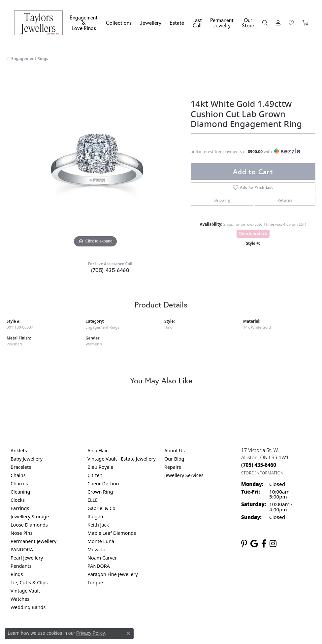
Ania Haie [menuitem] (98, 451)
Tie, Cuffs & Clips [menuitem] (29, 582)
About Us (175, 451)
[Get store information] (262, 473)
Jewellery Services (184, 475)
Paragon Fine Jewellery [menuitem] (113, 574)
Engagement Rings (30, 59)
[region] (95, 161)
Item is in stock (253, 233)
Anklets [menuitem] (19, 451)
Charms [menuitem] (19, 483)
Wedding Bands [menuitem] (28, 607)
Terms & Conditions (168, 635)
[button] (265, 23)
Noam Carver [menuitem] (102, 558)
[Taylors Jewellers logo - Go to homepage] (40, 23)
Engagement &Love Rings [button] (84, 23)
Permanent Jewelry (222, 23)
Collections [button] (119, 23)
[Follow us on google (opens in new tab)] (254, 544)
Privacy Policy (90, 633)
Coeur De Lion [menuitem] (103, 483)
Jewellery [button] (151, 23)
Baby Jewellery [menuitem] (27, 459)
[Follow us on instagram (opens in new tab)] (273, 544)
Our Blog (174, 459)
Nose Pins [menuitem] (22, 533)
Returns (285, 200)
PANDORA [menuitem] (22, 549)
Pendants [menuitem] (21, 566)
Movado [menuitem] (96, 549)
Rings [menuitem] (17, 574)
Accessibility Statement (216, 635)
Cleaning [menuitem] (20, 492)
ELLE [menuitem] (93, 500)
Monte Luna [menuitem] (101, 541)
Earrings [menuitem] (20, 508)
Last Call (197, 23)
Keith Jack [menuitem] (98, 525)
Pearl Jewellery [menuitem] (27, 558)
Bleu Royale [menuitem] (100, 467)
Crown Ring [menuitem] (100, 492)
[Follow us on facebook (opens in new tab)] (264, 544)
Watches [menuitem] (20, 599)
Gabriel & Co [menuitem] (101, 508)
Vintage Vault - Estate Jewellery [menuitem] (122, 459)
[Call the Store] (259, 465)
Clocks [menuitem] (18, 500)
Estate (177, 23)
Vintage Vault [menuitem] (25, 591)
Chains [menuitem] (18, 475)
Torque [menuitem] (95, 582)
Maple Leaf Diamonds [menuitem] (112, 533)
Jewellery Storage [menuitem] (30, 516)
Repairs (173, 467)
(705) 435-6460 (110, 270)
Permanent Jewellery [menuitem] (33, 541)
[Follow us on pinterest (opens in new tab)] (244, 544)
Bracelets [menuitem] (21, 467)
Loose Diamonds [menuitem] (29, 525)
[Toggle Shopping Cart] (305, 23)
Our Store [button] (248, 23)
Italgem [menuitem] (96, 516)
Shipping (222, 200)
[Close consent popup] (128, 633)
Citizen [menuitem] (95, 475)
